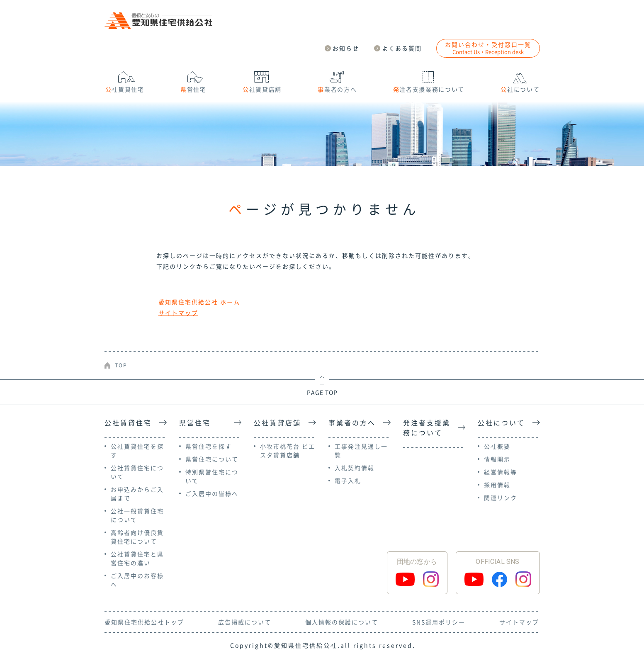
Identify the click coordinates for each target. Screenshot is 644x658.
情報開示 (497, 459)
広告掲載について (245, 622)
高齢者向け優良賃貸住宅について (137, 537)
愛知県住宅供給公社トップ (144, 622)
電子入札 (348, 481)
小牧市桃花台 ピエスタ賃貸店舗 (288, 450)
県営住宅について (212, 459)
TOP (121, 365)
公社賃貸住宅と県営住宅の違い (137, 558)
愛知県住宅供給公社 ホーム (199, 302)
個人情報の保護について (342, 622)
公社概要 (497, 446)
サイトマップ (178, 313)
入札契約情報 (355, 468)
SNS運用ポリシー (439, 622)
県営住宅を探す (209, 446)
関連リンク (501, 498)
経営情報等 (501, 472)
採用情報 (497, 485)
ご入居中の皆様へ (212, 493)
